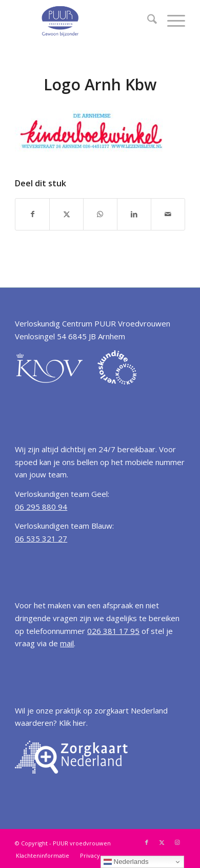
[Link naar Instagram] (177, 842)
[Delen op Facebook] (32, 214)
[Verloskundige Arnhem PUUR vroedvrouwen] (83, 21)
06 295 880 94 (41, 507)
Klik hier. (73, 723)
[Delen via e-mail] (168, 214)
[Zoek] (147, 21)
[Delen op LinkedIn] (134, 214)
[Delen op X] (66, 214)
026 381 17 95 (113, 631)
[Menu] (171, 21)
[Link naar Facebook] (147, 842)
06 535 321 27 (41, 538)
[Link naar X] (162, 842)
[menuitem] (147, 21)
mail (67, 643)
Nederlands (126, 862)
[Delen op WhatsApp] (100, 214)
